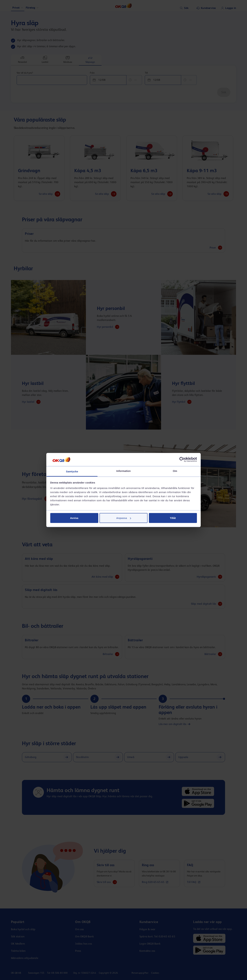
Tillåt (173, 518)
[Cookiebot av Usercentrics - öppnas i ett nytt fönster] (182, 460)
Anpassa (124, 518)
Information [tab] (123, 471)
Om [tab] (175, 471)
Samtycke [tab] (72, 471)
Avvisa (74, 518)
